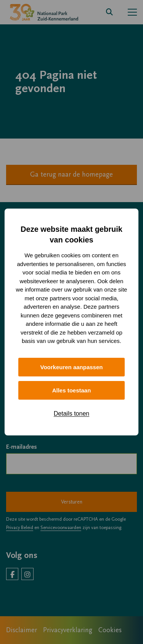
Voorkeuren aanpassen (72, 367)
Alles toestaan (72, 390)
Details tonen (71, 414)
